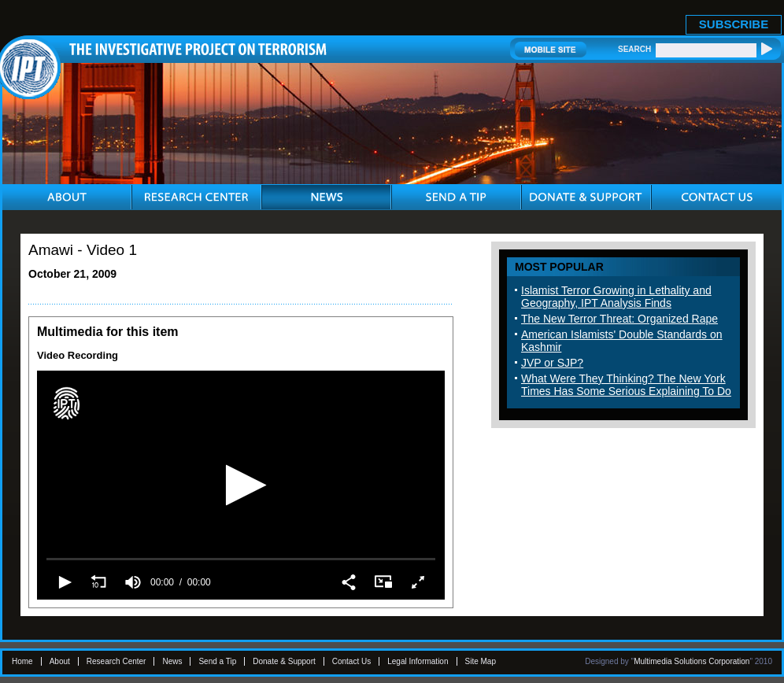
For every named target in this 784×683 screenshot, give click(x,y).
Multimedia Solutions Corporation (692, 661)
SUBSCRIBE (734, 24)
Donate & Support (284, 661)
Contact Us (351, 661)
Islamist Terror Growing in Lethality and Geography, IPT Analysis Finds (616, 297)
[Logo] (67, 404)
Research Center (116, 661)
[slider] (241, 558)
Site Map (481, 661)
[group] (133, 582)
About (60, 661)
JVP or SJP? (552, 363)
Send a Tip (217, 661)
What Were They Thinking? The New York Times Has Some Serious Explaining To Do (626, 385)
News (172, 661)
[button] (241, 485)
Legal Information (418, 661)
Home (22, 661)
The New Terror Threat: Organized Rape (619, 319)
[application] (241, 485)
